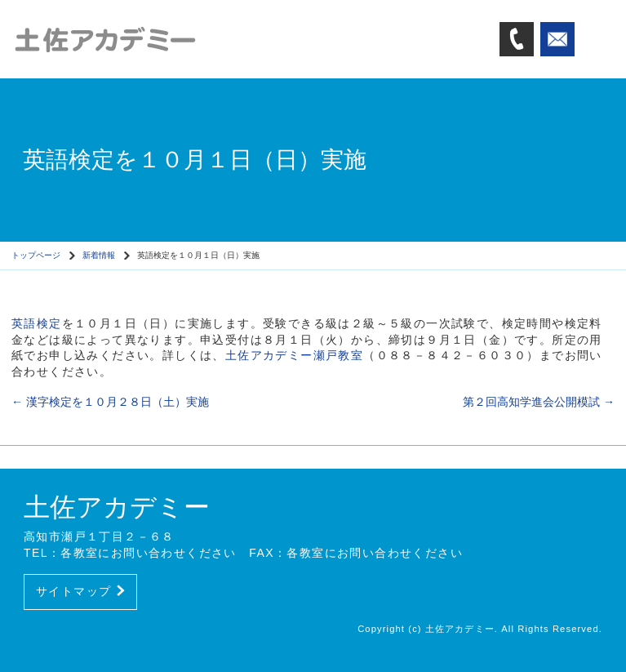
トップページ (36, 255)
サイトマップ (80, 591)
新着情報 (99, 255)
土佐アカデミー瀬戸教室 (294, 355)
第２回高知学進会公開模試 (539, 402)
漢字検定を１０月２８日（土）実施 (110, 402)
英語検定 (37, 323)
